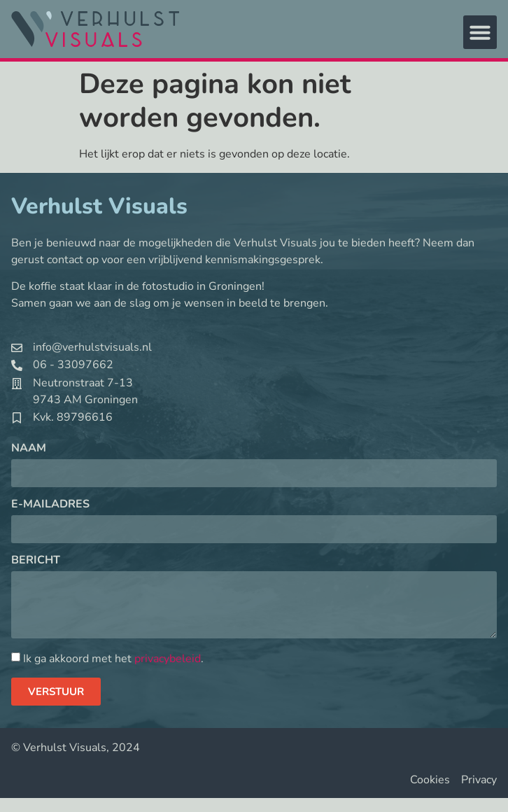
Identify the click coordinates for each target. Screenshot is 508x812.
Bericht (36, 561)
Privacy (479, 780)
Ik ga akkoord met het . (113, 659)
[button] (480, 32)
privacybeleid (168, 659)
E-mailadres (50, 505)
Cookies (430, 780)
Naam (29, 449)
